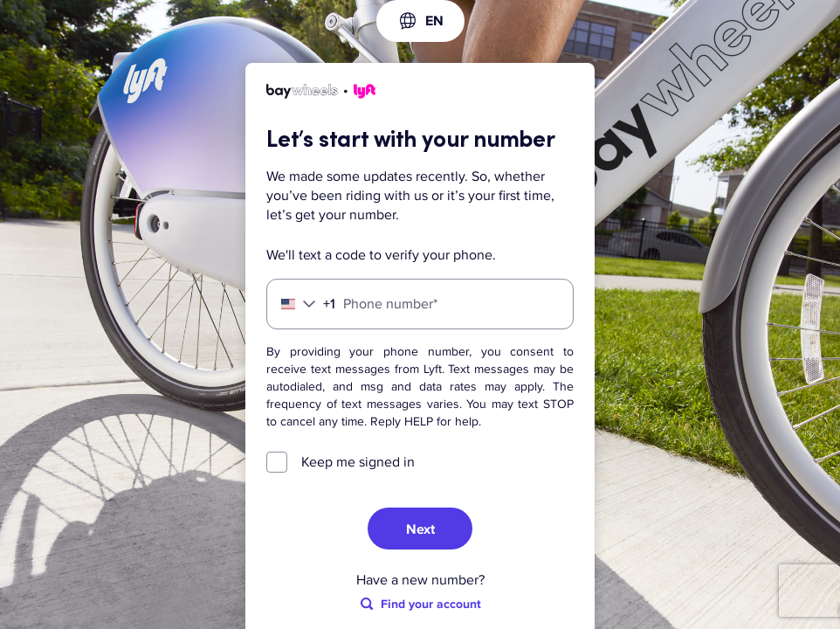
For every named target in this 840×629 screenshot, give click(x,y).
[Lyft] (321, 94)
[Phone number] (420, 304)
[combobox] (420, 21)
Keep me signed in (358, 462)
